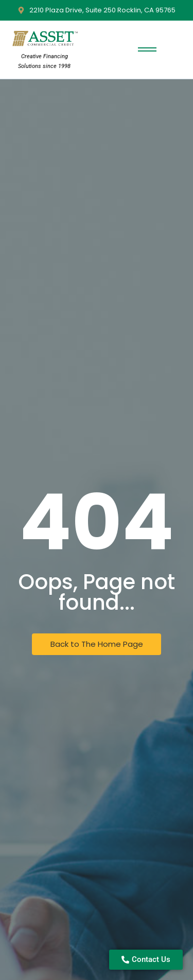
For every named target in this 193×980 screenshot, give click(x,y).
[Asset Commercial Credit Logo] (45, 39)
